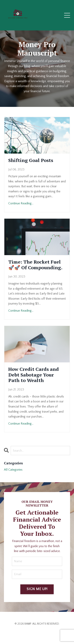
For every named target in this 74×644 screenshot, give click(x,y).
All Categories (13, 470)
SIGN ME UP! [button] (37, 589)
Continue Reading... (21, 203)
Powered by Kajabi (37, 634)
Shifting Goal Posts (31, 160)
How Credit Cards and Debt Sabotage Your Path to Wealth (34, 375)
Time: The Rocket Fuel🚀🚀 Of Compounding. (35, 265)
